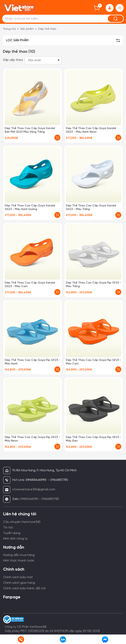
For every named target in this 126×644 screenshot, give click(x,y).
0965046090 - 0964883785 (40, 499)
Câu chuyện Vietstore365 (22, 522)
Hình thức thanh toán (19, 561)
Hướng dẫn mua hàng (19, 555)
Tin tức (8, 528)
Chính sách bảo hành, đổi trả (24, 588)
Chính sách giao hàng (19, 583)
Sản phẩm (27, 29)
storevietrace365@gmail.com (34, 489)
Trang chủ (9, 29)
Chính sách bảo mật (18, 577)
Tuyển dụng (12, 533)
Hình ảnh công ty (15, 539)
